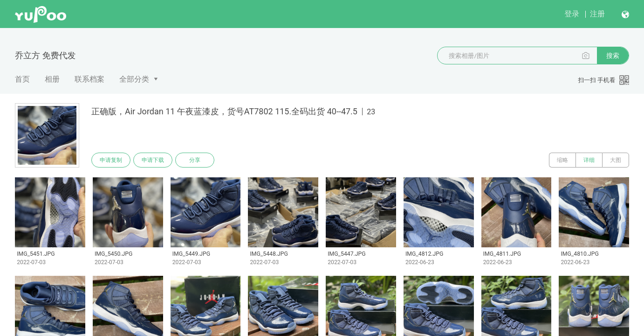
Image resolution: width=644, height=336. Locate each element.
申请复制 (111, 160)
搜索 (613, 56)
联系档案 (89, 79)
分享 (195, 160)
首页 (22, 79)
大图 (616, 160)
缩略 (562, 160)
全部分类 (134, 79)
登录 (572, 14)
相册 (52, 79)
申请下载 (153, 160)
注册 (597, 14)
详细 (589, 160)
